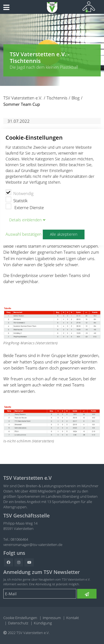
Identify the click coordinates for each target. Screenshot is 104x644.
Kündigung (43, 623)
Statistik (17, 200)
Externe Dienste (25, 207)
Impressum (52, 618)
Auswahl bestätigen (24, 234)
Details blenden (25, 220)
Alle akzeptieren (64, 234)
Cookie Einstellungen (20, 618)
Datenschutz (18, 623)
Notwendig (20, 193)
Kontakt (73, 618)
